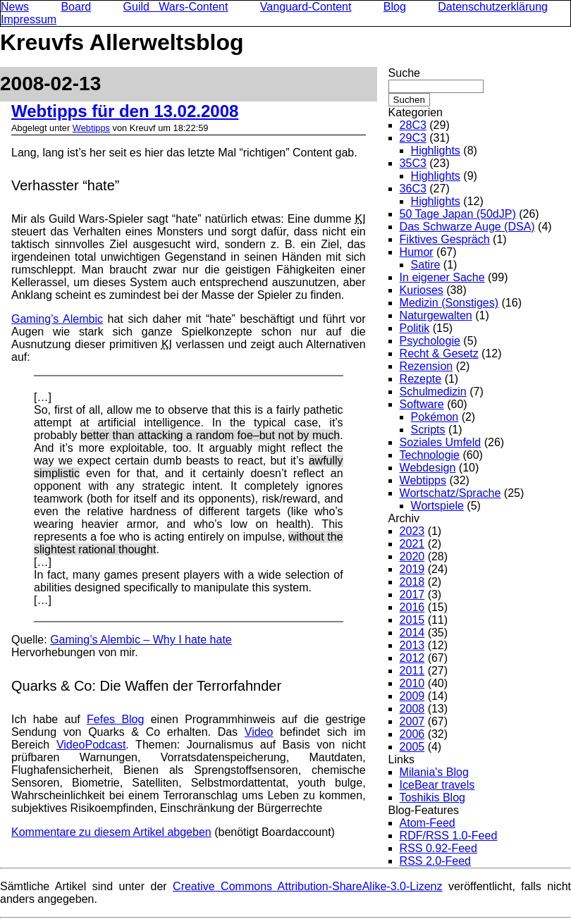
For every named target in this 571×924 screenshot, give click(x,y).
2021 (412, 544)
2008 (412, 709)
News (15, 7)
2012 (412, 658)
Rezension (426, 366)
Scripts (428, 430)
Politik (415, 328)
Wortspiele (437, 506)
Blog (395, 7)
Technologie (430, 455)
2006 (412, 734)
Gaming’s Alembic (57, 319)
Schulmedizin (433, 392)
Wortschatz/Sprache (450, 493)
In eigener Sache (442, 277)
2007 (412, 721)
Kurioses (422, 290)
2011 (412, 671)
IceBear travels (437, 785)
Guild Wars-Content (176, 7)
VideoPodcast (91, 745)
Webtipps (91, 128)
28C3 (413, 125)
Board (76, 7)
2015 (412, 620)
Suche (404, 73)
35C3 (413, 163)
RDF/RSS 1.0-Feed (449, 836)
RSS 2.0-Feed (435, 861)
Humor (417, 252)
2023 (412, 531)
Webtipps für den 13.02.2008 (125, 111)
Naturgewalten (436, 315)
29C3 (413, 138)
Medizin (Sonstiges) (449, 303)
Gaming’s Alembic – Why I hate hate (141, 640)
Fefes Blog (115, 719)
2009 (412, 696)
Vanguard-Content (306, 7)
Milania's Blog (434, 772)
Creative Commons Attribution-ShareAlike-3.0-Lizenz (307, 886)
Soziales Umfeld (441, 442)
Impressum (29, 19)
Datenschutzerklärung (493, 7)
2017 (412, 595)
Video (259, 732)
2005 (412, 747)
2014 (412, 633)
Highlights (436, 150)
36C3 (413, 189)
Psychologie (430, 341)
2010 (412, 683)
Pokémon (435, 417)
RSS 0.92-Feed (438, 848)
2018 (412, 582)
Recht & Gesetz (439, 353)
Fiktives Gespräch (445, 239)
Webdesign (428, 468)
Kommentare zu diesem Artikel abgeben (111, 832)
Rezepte (421, 379)
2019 (412, 569)
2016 (412, 607)
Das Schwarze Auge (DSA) (467, 227)
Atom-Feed (428, 823)
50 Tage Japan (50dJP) (458, 214)
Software (422, 404)
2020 (412, 556)
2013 (412, 645)
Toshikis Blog (432, 797)
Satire (426, 265)
